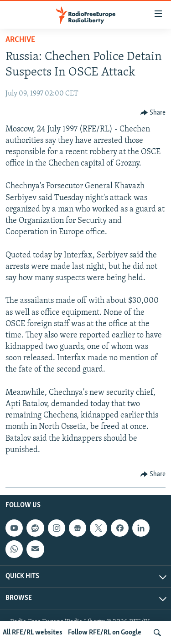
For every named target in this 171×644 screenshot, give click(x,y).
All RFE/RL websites (33, 633)
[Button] (153, 113)
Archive (20, 40)
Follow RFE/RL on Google (105, 633)
